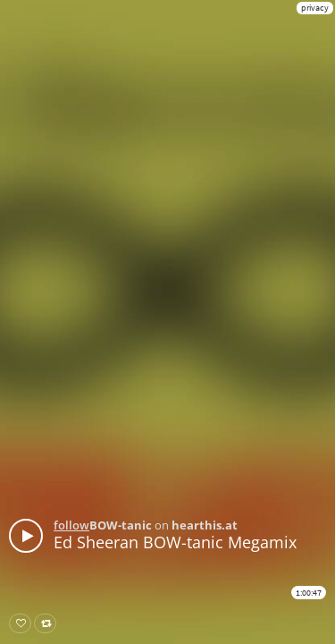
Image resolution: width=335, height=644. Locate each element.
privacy (315, 8)
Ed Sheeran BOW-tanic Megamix (175, 542)
